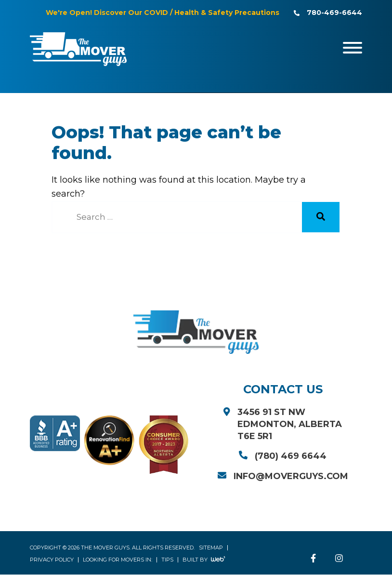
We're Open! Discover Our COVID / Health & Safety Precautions (163, 13)
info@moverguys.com (291, 477)
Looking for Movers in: (118, 560)
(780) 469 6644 (291, 456)
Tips (167, 560)
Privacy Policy (52, 560)
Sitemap (211, 548)
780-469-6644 (334, 13)
